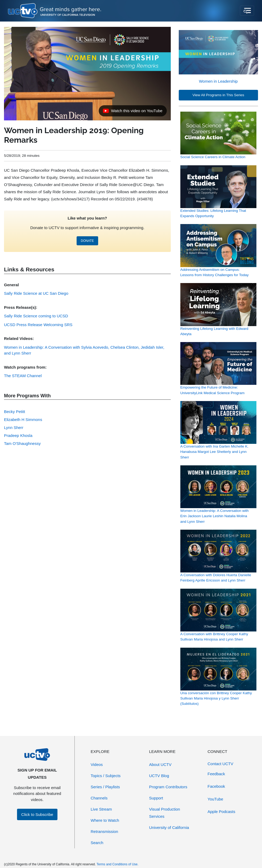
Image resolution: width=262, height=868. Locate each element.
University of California (169, 827)
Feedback (216, 774)
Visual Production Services (165, 813)
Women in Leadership (218, 81)
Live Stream (101, 809)
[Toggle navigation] (247, 11)
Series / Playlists (105, 787)
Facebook (216, 786)
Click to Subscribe (37, 814)
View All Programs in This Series (219, 95)
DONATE (87, 241)
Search (97, 843)
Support (156, 798)
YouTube (215, 799)
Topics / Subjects (106, 776)
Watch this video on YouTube (132, 112)
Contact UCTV (220, 764)
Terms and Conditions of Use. (117, 864)
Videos (97, 764)
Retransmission (104, 831)
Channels (99, 798)
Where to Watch (105, 820)
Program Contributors (168, 787)
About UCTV (160, 764)
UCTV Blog (159, 776)
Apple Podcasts (221, 812)
